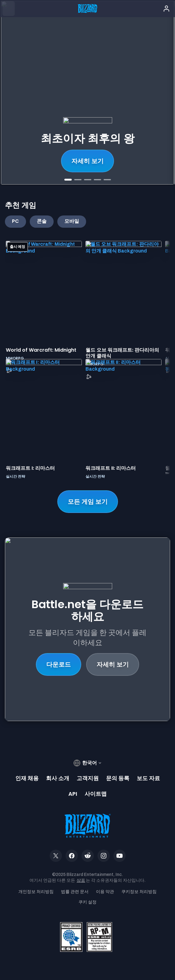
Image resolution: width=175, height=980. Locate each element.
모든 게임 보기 (88, 502)
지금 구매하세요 (87, 161)
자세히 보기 (113, 664)
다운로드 (59, 664)
